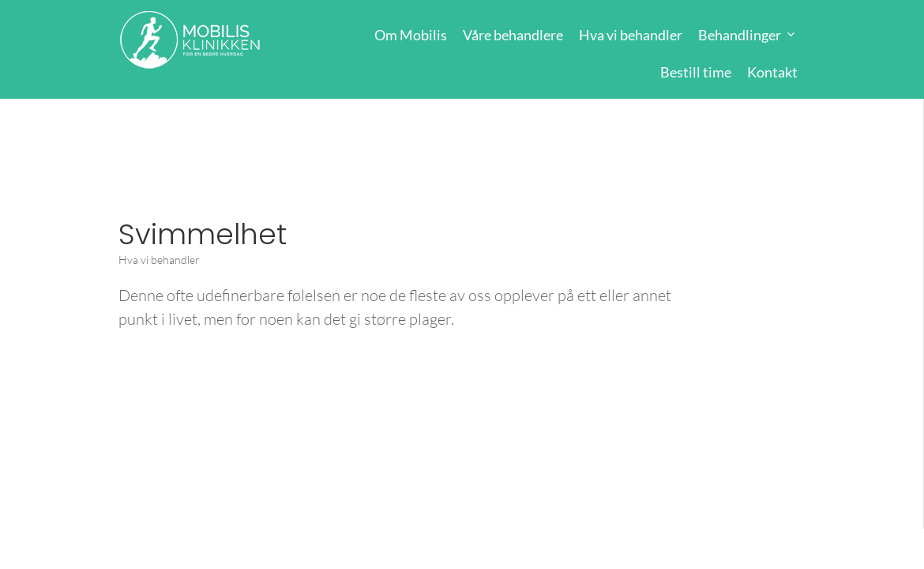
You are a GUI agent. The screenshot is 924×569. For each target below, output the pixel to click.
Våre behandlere (513, 35)
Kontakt (772, 72)
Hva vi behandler (631, 35)
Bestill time (696, 72)
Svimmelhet (203, 234)
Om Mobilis (411, 35)
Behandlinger (740, 35)
